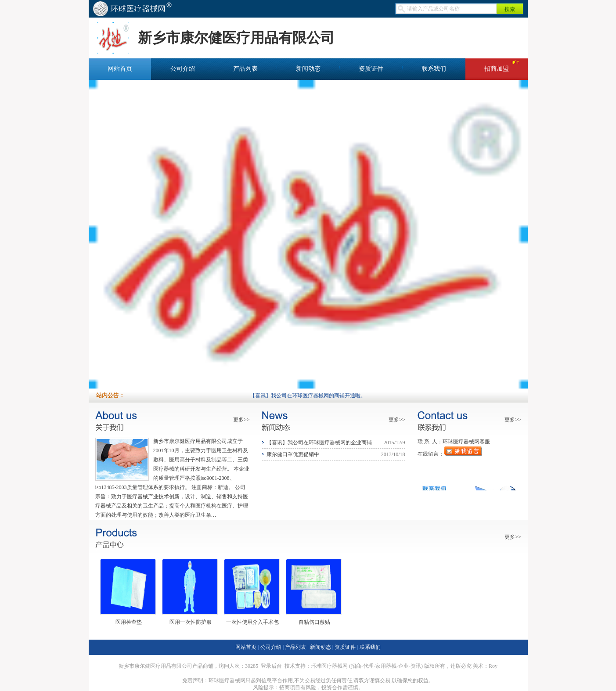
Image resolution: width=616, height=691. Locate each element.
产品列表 (245, 69)
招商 (356, 666)
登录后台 (271, 666)
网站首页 (120, 69)
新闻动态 (308, 69)
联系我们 (434, 69)
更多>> (241, 420)
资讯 (416, 666)
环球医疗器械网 (329, 666)
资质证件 (371, 69)
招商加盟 (497, 69)
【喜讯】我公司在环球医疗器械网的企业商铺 (319, 443)
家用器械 (386, 666)
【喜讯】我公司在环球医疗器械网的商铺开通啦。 (312, 396)
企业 (403, 666)
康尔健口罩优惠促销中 (293, 454)
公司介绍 (183, 69)
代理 (368, 666)
